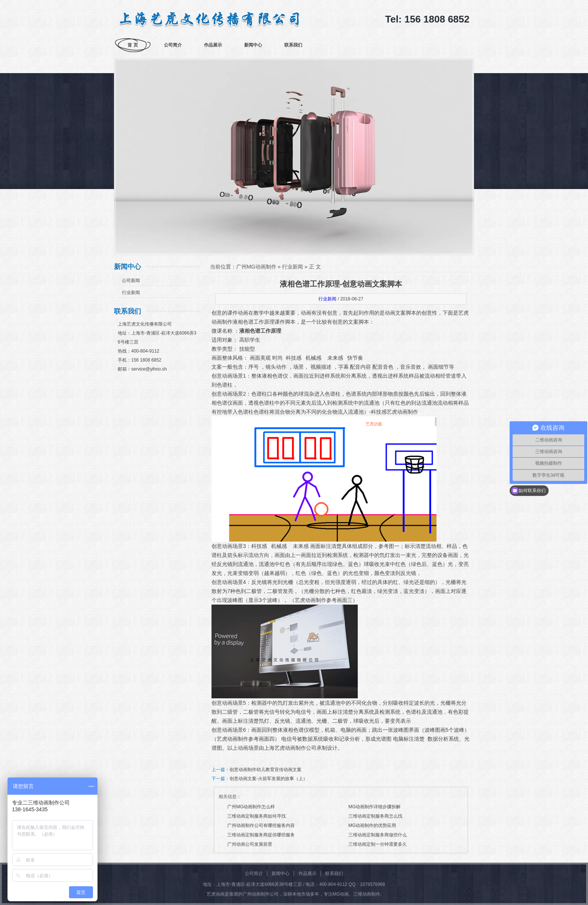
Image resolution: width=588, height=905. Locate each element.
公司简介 (173, 45)
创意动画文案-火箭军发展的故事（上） (268, 779)
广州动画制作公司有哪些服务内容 (261, 825)
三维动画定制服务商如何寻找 (256, 816)
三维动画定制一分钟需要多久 (378, 844)
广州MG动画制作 (256, 267)
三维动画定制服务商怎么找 (375, 816)
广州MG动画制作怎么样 (251, 807)
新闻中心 (253, 45)
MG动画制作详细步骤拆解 (374, 807)
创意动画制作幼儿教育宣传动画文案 (265, 770)
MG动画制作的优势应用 (372, 825)
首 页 (133, 45)
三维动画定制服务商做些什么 (378, 835)
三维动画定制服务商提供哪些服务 (261, 835)
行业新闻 (131, 293)
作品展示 (213, 45)
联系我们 (293, 45)
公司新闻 (131, 281)
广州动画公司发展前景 (250, 844)
